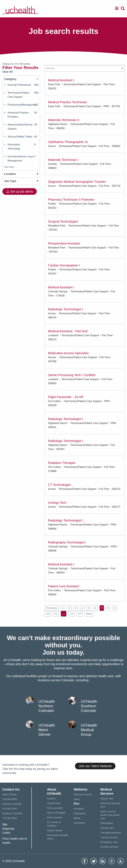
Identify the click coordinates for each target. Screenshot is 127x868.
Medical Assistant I (61, 80)
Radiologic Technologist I (65, 309)
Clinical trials (54, 803)
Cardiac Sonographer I (64, 265)
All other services (109, 847)
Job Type (21, 181)
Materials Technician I (63, 160)
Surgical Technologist (63, 221)
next (89, 614)
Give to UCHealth (56, 813)
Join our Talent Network (95, 766)
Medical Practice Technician (67, 102)
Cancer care (107, 798)
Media (77, 818)
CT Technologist (59, 485)
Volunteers (79, 823)
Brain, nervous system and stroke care (110, 815)
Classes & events (83, 794)
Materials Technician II (64, 120)
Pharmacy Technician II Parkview (71, 200)
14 (71, 614)
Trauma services (109, 837)
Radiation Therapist (62, 463)
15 (80, 614)
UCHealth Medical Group (89, 730)
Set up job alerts (20, 191)
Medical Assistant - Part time (68, 331)
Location (21, 174)
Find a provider (55, 808)
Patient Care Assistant (64, 586)
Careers (51, 798)
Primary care (107, 828)
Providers (79, 809)
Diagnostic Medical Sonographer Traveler (77, 182)
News (77, 799)
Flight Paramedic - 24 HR (66, 397)
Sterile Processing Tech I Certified (72, 375)
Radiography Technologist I (67, 542)
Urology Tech (57, 503)
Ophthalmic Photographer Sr (68, 142)
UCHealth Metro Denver (47, 730)
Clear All (7, 72)
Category (21, 79)
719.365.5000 (10, 818)
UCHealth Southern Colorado (89, 706)
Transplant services (111, 833)
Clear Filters (9, 167)
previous (52, 608)
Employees (80, 813)
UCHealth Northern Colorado (47, 706)
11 (56, 614)
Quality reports (55, 830)
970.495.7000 (10, 809)
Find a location (55, 817)
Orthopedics (107, 823)
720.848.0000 (10, 799)
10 (48, 614)
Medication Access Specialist (68, 353)
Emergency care (109, 842)
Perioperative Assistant (64, 243)
